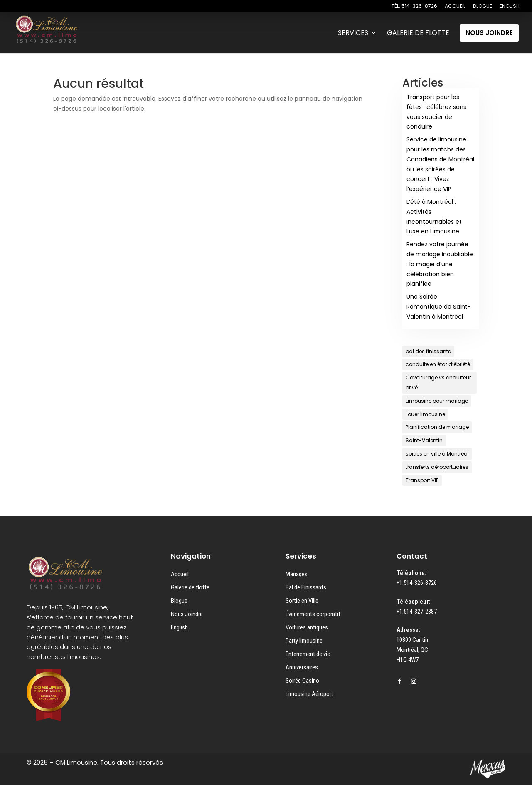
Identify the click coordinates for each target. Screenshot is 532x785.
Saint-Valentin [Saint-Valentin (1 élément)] (424, 440)
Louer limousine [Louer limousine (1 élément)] (425, 414)
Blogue (179, 601)
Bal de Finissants (306, 587)
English (179, 627)
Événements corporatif (313, 614)
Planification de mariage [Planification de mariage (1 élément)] (437, 427)
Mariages (297, 574)
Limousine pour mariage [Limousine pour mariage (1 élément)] (437, 401)
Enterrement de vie (308, 654)
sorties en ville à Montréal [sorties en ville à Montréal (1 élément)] (437, 454)
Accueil (180, 574)
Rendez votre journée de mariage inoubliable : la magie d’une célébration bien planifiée (440, 264)
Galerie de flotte (190, 587)
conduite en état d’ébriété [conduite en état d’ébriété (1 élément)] (438, 364)
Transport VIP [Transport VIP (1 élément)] (422, 480)
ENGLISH (510, 7)
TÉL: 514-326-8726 (414, 7)
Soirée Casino (302, 681)
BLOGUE (483, 7)
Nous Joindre (187, 614)
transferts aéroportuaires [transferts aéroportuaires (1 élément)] (437, 467)
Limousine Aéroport (309, 694)
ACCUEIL (455, 7)
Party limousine (304, 641)
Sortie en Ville (302, 601)
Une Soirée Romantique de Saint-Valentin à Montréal (439, 307)
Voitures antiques (307, 627)
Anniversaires (302, 667)
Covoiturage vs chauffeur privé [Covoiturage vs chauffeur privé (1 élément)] (438, 383)
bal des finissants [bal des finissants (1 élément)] (428, 351)
